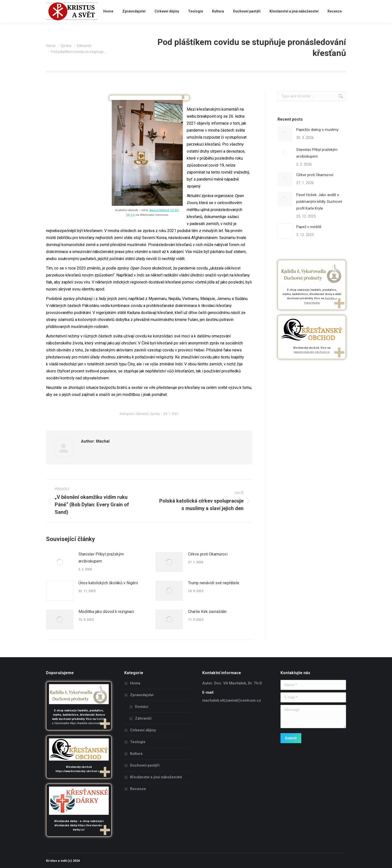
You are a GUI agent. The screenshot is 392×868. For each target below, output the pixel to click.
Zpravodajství (139, 695)
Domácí (142, 707)
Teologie (138, 742)
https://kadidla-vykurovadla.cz (88, 723)
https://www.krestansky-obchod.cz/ (79, 771)
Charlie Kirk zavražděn (207, 612)
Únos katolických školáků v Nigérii (108, 583)
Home (135, 683)
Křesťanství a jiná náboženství (156, 777)
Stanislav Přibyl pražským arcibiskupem (101, 558)
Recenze (138, 789)
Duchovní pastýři (145, 765)
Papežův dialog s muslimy (317, 130)
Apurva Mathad (159, 210)
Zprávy (155, 414)
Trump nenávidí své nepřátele (214, 583)
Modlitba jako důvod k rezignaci (106, 612)
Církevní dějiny (143, 730)
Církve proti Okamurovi (208, 554)
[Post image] (60, 562)
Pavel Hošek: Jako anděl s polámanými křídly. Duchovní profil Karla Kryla (319, 202)
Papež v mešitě (309, 227)
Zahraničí (142, 414)
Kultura (136, 754)
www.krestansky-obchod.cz (312, 352)
